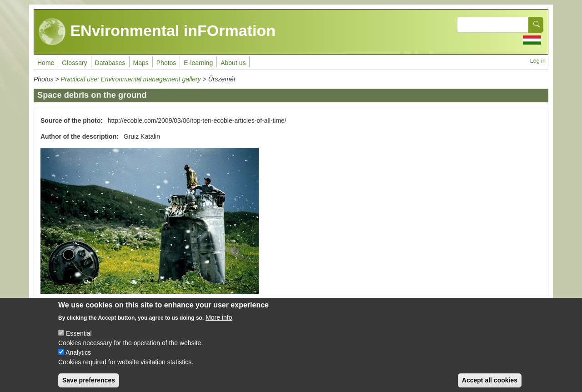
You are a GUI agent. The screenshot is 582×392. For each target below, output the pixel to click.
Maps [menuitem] (141, 63)
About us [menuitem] (233, 63)
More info (219, 325)
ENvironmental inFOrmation (157, 32)
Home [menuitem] (46, 63)
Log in (538, 61)
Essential (79, 341)
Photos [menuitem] (166, 63)
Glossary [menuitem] (74, 63)
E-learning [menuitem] (198, 63)
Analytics (78, 360)
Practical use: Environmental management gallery (131, 79)
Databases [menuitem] (110, 63)
